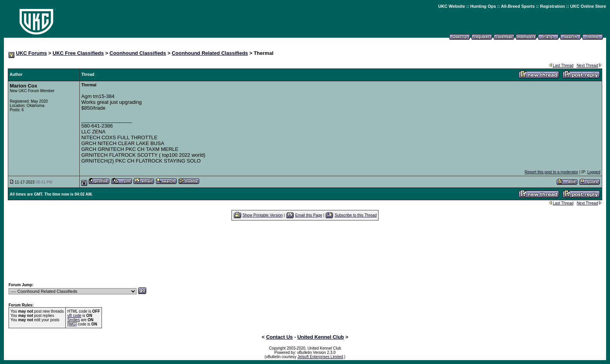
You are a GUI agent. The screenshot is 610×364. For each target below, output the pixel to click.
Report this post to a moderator (552, 172)
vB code (74, 316)
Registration (552, 6)
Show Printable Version (262, 215)
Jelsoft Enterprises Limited (320, 357)
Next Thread (587, 66)
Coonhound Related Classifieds (210, 53)
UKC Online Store (588, 6)
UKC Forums (31, 53)
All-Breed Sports (518, 6)
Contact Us (280, 337)
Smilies (74, 320)
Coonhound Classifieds (138, 53)
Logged (594, 172)
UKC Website (451, 6)
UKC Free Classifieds (78, 53)
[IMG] (72, 324)
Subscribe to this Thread (356, 215)
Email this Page (309, 215)
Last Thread (563, 66)
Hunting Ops (483, 6)
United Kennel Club (321, 337)
